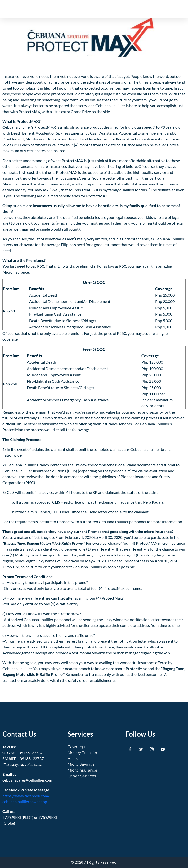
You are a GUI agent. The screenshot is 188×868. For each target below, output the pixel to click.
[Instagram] (152, 749)
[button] (171, 9)
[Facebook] (130, 749)
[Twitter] (141, 749)
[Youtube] (163, 749)
